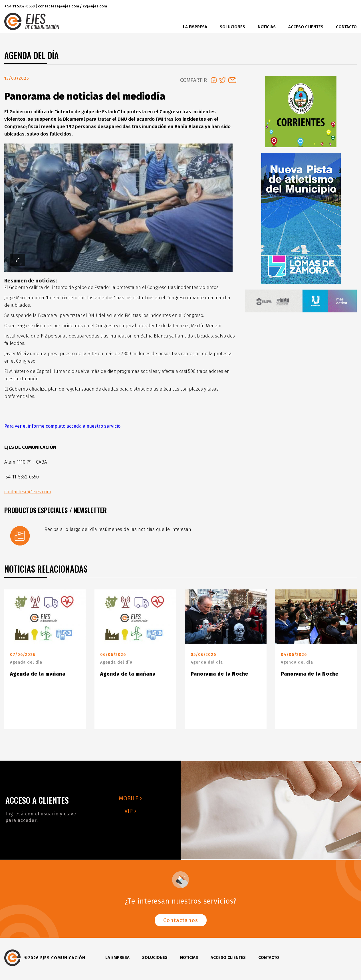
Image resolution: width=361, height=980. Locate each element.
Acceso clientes (306, 27)
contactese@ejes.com (28, 494)
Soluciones (232, 27)
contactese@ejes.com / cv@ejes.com (72, 6)
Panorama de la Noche (219, 676)
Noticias (267, 27)
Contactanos (181, 923)
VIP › (130, 813)
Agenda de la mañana (38, 676)
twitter (328, 6)
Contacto (346, 27)
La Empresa (195, 27)
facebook (317, 6)
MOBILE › (130, 801)
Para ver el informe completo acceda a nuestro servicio (62, 428)
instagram (339, 6)
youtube (351, 6)
